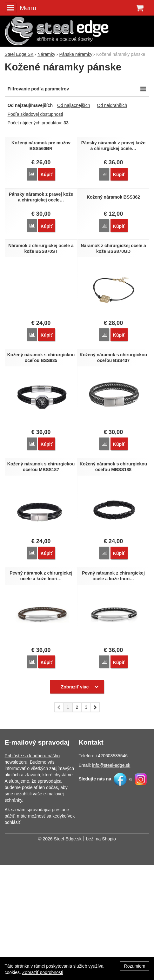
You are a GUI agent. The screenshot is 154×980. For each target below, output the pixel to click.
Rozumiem (135, 966)
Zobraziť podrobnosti (43, 972)
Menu (21, 8)
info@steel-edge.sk (111, 880)
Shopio (109, 954)
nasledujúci (95, 824)
